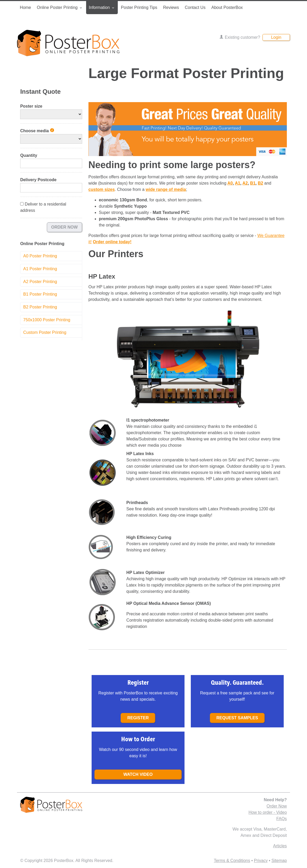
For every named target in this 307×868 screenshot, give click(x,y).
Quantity (29, 155)
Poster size (31, 106)
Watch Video (138, 774)
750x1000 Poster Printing (47, 320)
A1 (237, 183)
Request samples (237, 718)
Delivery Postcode (38, 180)
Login (276, 37)
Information (102, 8)
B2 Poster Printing (40, 307)
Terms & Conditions (232, 861)
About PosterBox (227, 7)
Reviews (171, 7)
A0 (230, 183)
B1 (253, 183)
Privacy (261, 861)
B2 (260, 183)
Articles (280, 846)
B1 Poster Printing (40, 294)
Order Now (65, 227)
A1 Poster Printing (40, 269)
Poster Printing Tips (139, 7)
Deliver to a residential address (43, 207)
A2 (245, 183)
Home (26, 7)
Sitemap (279, 861)
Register (138, 718)
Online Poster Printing (60, 8)
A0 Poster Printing (40, 256)
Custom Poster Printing (45, 332)
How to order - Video (267, 812)
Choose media (37, 131)
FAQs (282, 819)
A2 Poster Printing (40, 282)
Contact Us (195, 7)
